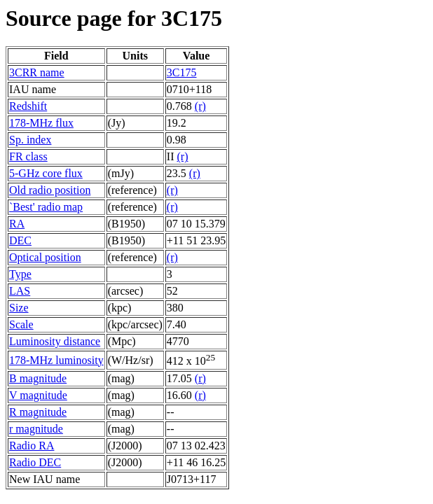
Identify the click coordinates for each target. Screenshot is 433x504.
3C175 (182, 72)
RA (17, 224)
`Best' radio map (46, 207)
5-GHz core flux (46, 173)
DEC (20, 240)
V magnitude (38, 395)
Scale (21, 324)
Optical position (45, 257)
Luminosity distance (55, 341)
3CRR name (37, 72)
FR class (28, 156)
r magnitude (36, 429)
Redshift (28, 106)
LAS (20, 291)
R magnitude (38, 412)
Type (20, 274)
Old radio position (50, 190)
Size (19, 308)
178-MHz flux (41, 123)
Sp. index (30, 140)
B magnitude (38, 378)
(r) (200, 106)
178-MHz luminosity (56, 360)
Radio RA (32, 446)
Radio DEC (35, 462)
